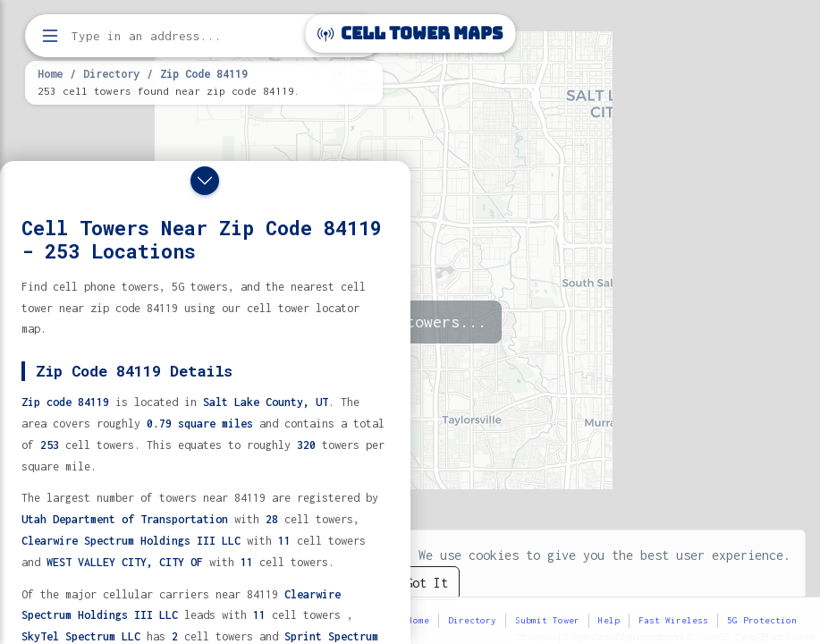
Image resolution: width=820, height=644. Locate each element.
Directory (111, 73)
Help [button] (609, 620)
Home (50, 73)
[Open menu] (50, 36)
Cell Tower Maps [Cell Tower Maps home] (410, 34)
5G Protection (762, 620)
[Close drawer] (205, 181)
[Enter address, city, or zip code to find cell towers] (206, 36)
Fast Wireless (673, 620)
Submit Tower (547, 620)
